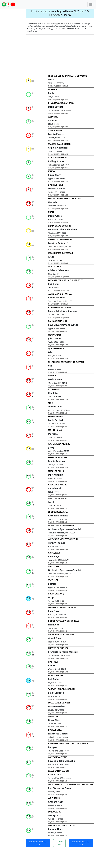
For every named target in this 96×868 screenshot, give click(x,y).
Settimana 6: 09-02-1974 (38, 843)
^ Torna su (59, 843)
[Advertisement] (60, 55)
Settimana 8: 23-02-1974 (81, 843)
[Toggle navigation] (91, 4)
